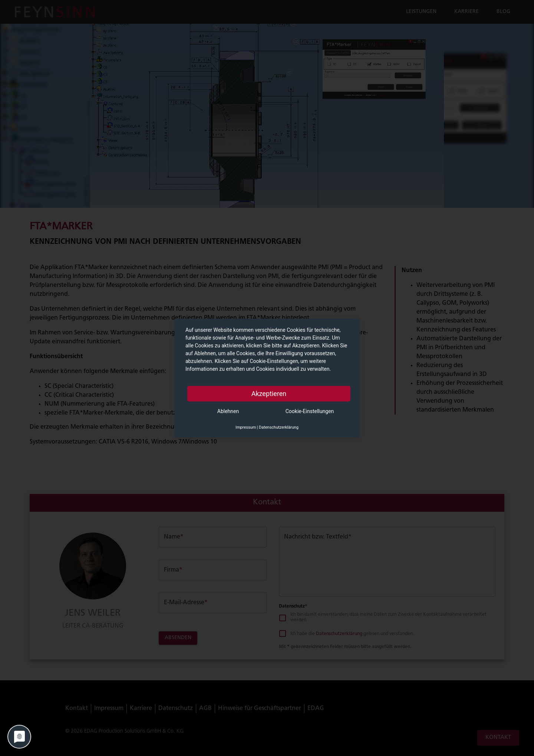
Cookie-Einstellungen (310, 411)
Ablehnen (228, 411)
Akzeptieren (269, 393)
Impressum (246, 427)
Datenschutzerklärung (279, 427)
